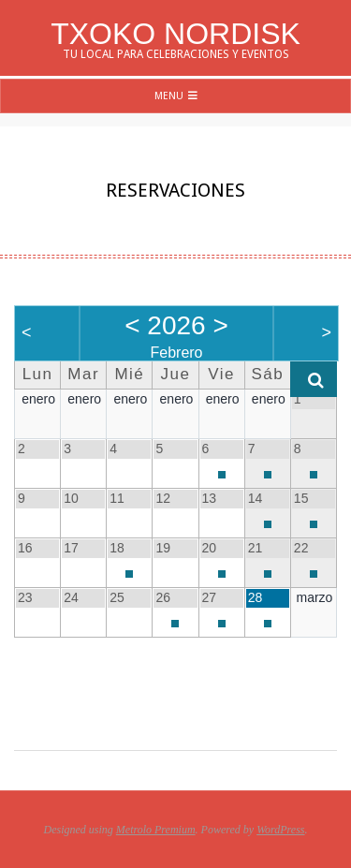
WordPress (280, 830)
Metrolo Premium (156, 830)
